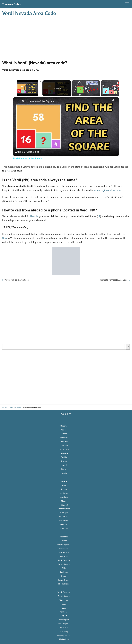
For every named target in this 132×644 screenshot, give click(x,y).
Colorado (64, 445)
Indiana (64, 481)
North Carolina (64, 560)
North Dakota (64, 564)
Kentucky (64, 493)
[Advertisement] (66, 37)
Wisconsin (64, 627)
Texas (64, 604)
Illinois (64, 473)
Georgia (64, 461)
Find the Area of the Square (38, 101)
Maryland (64, 505)
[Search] (128, 347)
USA (4, 238)
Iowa (64, 485)
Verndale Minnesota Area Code (114, 280)
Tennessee (64, 600)
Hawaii (64, 465)
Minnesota (64, 517)
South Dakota (64, 596)
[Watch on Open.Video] (27, 152)
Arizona (64, 434)
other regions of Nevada (107, 190)
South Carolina (64, 592)
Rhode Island (64, 584)
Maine (64, 501)
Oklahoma (64, 572)
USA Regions (64, 639)
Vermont (64, 612)
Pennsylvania (64, 580)
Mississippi (64, 520)
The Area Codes (11, 4)
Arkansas (64, 438)
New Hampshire (64, 545)
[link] (18, 102)
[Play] (86, 88)
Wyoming (64, 631)
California (64, 442)
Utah (64, 608)
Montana (64, 528)
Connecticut (64, 449)
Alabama (64, 426)
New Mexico (64, 552)
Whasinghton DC (64, 635)
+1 (99, 216)
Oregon (64, 576)
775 (9, 171)
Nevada (34, 216)
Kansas (64, 489)
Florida (64, 457)
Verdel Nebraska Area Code (17, 280)
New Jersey (64, 548)
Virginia (64, 616)
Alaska (64, 430)
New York (64, 556)
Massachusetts (64, 509)
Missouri (64, 524)
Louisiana (64, 497)
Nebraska (64, 537)
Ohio (64, 568)
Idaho (64, 469)
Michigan (64, 513)
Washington (64, 620)
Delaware (64, 453)
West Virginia (64, 624)
